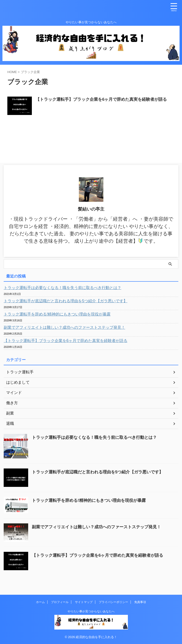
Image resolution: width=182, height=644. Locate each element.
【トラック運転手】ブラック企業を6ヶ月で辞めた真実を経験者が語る (105, 100)
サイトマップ (84, 602)
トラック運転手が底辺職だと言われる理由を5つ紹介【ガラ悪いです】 (66, 301)
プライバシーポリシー (113, 602)
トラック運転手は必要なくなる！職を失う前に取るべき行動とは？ (62, 288)
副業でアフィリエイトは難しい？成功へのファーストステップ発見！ (64, 327)
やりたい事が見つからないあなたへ (91, 611)
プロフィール (60, 602)
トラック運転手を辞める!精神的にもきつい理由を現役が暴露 (57, 314)
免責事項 (140, 602)
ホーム (40, 602)
